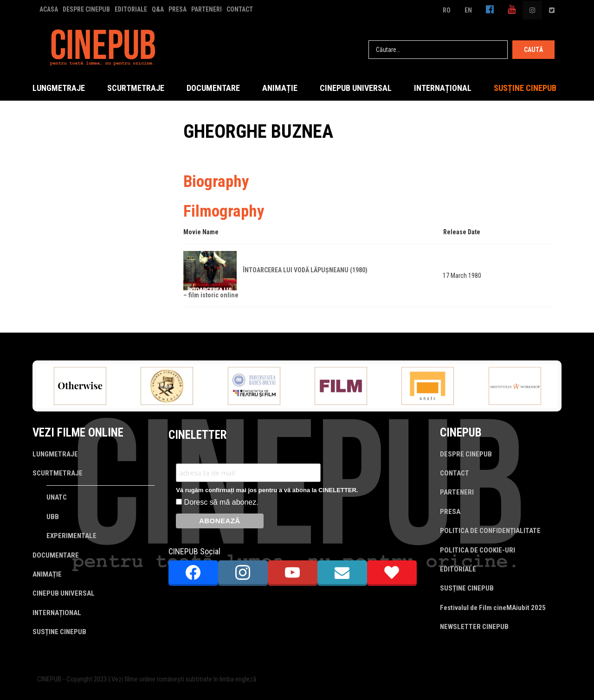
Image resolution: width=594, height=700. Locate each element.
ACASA (49, 9)
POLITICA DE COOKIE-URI (478, 550)
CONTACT (240, 9)
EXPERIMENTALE (71, 536)
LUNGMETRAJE (59, 88)
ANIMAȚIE (280, 88)
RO (447, 10)
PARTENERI (207, 9)
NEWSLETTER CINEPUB (474, 627)
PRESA (178, 9)
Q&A (158, 9)
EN (468, 10)
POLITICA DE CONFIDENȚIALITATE (490, 531)
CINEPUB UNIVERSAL (356, 88)
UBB (53, 517)
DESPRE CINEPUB (86, 9)
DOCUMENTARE (213, 88)
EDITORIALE (131, 9)
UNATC (57, 497)
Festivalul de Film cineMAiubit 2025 (493, 608)
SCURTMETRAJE (136, 88)
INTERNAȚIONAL (443, 88)
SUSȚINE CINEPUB (525, 88)
